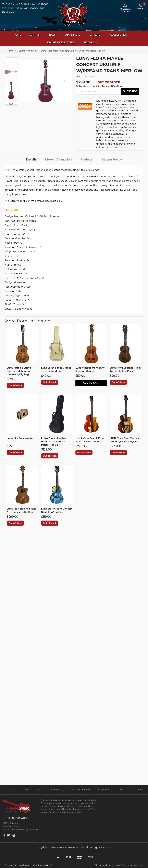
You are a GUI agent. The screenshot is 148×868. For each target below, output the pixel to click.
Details (31, 159)
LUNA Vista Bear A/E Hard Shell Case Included (91, 440)
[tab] (31, 159)
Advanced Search (80, 790)
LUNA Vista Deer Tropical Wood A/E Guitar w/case (125, 440)
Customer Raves (31, 790)
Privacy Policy (55, 790)
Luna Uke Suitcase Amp (21, 438)
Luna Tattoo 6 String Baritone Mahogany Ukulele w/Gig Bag (19, 371)
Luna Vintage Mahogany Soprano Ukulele (90, 369)
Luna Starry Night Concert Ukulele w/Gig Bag (57, 510)
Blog (141, 790)
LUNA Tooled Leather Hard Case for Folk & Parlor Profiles (54, 442)
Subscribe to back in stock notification (99, 86)
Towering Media (46, 865)
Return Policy (112, 159)
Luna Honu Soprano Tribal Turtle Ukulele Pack (125, 369)
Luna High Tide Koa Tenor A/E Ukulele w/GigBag (22, 510)
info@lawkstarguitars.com (25, 830)
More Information (59, 159)
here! (141, 865)
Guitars (21, 51)
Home (17, 35)
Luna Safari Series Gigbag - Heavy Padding (56, 369)
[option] (11, 91)
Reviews (87, 159)
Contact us (125, 790)
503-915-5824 (10, 823)
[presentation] (64, 81)
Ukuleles (33, 51)
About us (10, 790)
